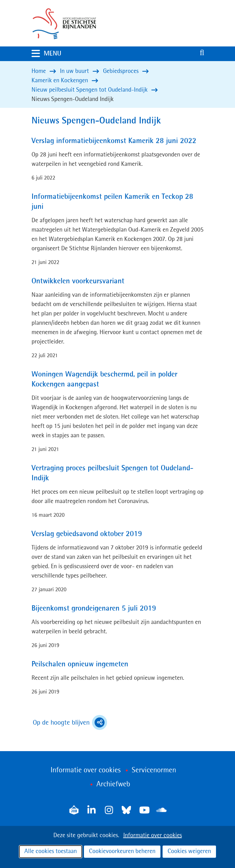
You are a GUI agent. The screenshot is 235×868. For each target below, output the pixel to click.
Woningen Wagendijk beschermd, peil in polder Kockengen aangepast (104, 380)
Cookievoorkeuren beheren (122, 851)
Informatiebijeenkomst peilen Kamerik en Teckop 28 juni (112, 202)
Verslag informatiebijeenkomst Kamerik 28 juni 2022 (114, 141)
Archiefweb (113, 784)
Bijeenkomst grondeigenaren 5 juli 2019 (94, 609)
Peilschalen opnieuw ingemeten (80, 664)
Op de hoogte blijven (70, 722)
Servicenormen (154, 770)
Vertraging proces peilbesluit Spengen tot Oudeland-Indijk (113, 473)
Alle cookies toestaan (51, 851)
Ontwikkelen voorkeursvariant (78, 281)
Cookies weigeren (189, 851)
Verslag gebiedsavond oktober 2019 (87, 534)
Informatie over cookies (153, 836)
